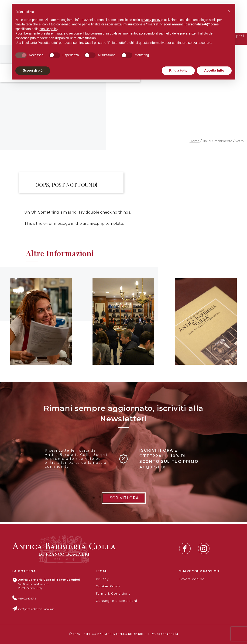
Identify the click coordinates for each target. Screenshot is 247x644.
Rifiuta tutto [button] (178, 70)
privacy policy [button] (151, 20)
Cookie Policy (108, 586)
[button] (229, 11)
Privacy (102, 579)
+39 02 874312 (27, 599)
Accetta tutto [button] (214, 70)
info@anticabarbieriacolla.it (36, 609)
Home (194, 141)
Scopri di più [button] (33, 70)
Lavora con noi (192, 579)
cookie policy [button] (49, 29)
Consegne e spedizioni (116, 601)
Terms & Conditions (113, 593)
